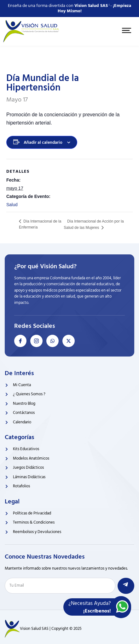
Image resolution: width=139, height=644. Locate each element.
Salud (12, 205)
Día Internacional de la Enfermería (40, 224)
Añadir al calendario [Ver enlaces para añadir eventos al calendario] (43, 142)
